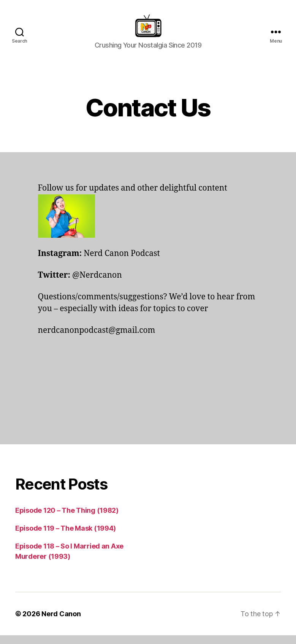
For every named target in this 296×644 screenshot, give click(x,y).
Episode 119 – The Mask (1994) (66, 537)
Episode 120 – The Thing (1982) (67, 519)
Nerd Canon (61, 623)
